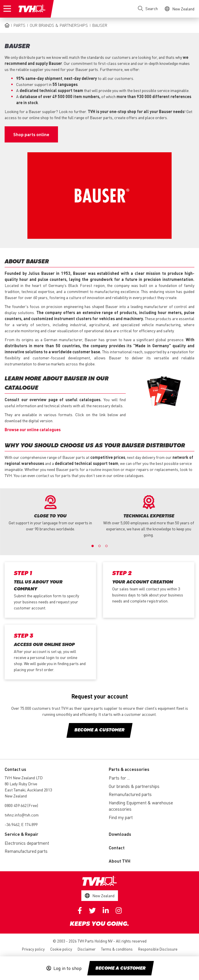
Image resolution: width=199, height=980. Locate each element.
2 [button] (99, 546)
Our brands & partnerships (59, 25)
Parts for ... (119, 778)
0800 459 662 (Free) (21, 805)
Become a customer (121, 968)
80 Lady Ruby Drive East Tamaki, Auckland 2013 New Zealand (28, 790)
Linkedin (106, 910)
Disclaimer (87, 949)
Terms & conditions (117, 949)
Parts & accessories (129, 769)
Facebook (80, 910)
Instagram (119, 910)
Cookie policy (61, 949)
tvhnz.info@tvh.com (22, 815)
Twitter (92, 910)
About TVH (120, 861)
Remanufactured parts (130, 794)
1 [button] (93, 546)
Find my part (121, 817)
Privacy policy (33, 949)
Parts (19, 25)
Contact (117, 848)
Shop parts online (31, 134)
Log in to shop (67, 968)
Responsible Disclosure (158, 949)
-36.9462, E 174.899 (21, 824)
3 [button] (106, 546)
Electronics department (27, 843)
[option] (50, 514)
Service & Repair (21, 834)
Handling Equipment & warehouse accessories (141, 806)
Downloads (120, 834)
